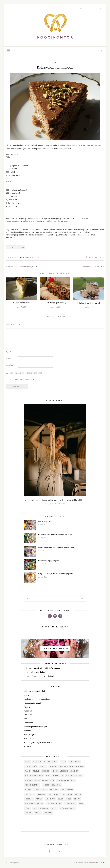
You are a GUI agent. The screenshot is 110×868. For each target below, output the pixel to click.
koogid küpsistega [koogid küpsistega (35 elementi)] (74, 776)
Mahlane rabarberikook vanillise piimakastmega (57, 548)
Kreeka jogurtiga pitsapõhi (48, 561)
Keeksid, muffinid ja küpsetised (37, 699)
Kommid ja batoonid (32, 703)
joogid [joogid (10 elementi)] (53, 766)
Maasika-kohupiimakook (93, 266)
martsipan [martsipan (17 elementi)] (68, 794)
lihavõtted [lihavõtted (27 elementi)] (30, 794)
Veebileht (9, 365)
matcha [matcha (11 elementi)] (78, 794)
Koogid (27, 707)
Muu (55, 63)
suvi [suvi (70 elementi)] (81, 804)
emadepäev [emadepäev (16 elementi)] (53, 762)
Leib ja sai (28, 715)
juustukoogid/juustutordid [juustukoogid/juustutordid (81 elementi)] (71, 766)
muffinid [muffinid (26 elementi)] (29, 799)
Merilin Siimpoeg (33, 257)
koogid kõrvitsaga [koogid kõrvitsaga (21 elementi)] (55, 776)
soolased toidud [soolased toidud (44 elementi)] (54, 804)
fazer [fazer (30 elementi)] (63, 762)
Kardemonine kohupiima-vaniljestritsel (22, 266)
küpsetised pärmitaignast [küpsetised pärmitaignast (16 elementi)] (36, 790)
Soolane (27, 731)
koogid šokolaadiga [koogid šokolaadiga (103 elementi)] (52, 785)
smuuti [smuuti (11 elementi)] (77, 799)
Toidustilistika (30, 738)
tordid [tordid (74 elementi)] (54, 808)
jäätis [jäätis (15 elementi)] (27, 771)
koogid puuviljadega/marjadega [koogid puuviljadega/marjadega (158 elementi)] (39, 780)
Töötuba (27, 746)
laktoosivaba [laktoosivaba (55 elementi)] (67, 790)
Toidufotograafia (31, 734)
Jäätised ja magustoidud (34, 691)
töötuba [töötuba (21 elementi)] (29, 813)
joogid (27, 695)
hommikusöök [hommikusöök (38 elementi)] (31, 766)
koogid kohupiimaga (16, 247)
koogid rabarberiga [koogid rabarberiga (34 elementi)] (66, 780)
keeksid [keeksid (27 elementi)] (46, 771)
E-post (9, 359)
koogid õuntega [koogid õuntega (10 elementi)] (32, 785)
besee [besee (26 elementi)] (27, 762)
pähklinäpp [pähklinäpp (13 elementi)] (50, 799)
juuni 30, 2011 (12, 257)
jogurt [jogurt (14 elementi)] (43, 766)
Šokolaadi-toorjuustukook (89, 303)
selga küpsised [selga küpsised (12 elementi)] (65, 799)
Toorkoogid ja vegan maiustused (38, 742)
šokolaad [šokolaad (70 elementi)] (48, 813)
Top (102, 863)
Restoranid (29, 723)
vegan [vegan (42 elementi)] (38, 813)
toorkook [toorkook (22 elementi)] (44, 808)
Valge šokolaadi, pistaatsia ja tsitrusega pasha (55, 574)
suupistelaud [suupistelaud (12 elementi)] (70, 804)
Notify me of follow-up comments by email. (26, 373)
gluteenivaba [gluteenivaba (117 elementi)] (74, 762)
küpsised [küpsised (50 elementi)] (54, 790)
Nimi (8, 352)
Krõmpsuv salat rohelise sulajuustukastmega (55, 535)
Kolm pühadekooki (21, 303)
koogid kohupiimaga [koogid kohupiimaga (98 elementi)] (34, 776)
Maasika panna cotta (46, 521)
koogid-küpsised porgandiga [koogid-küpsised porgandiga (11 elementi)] (65, 771)
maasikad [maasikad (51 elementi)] (42, 794)
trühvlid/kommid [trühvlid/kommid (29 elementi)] (68, 808)
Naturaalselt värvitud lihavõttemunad (45, 668)
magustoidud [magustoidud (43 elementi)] (54, 794)
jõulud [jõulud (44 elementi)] (36, 771)
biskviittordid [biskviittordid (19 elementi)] (39, 762)
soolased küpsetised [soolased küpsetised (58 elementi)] (34, 804)
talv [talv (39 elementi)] (35, 808)
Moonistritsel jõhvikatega (55, 303)
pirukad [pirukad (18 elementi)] (39, 799)
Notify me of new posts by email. (22, 379)
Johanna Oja (93, 863)
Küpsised (28, 711)
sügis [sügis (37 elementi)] (27, 808)
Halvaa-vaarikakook (38, 672)
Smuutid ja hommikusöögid (35, 727)
